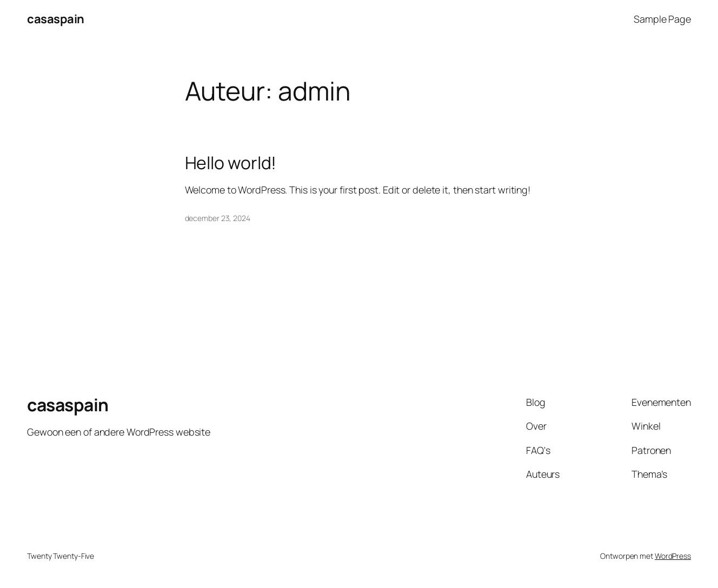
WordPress (673, 556)
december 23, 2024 (218, 218)
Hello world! (231, 163)
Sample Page (662, 19)
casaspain (56, 19)
